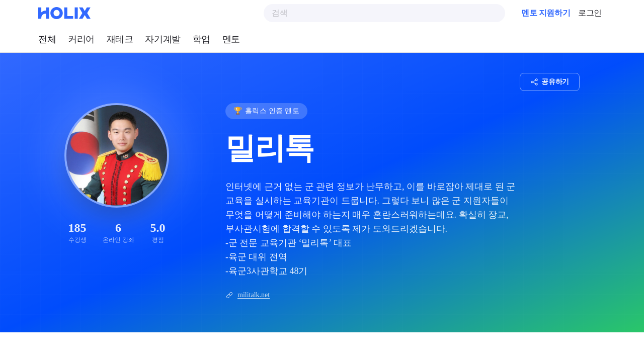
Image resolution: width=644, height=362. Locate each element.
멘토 (231, 39)
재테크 (120, 39)
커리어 (81, 39)
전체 (47, 39)
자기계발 (163, 39)
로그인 (590, 13)
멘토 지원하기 (546, 13)
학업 (202, 39)
